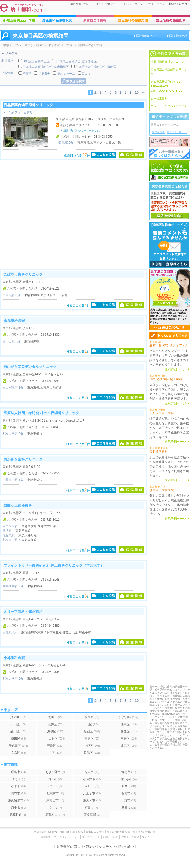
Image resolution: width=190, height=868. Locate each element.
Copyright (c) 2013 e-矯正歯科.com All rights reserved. (95, 855)
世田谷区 (55, 738)
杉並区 (129, 731)
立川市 (92, 786)
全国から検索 (33, 45)
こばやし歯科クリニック (23, 274)
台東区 (92, 738)
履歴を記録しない (177, 132)
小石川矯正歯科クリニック (167, 62)
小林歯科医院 (14, 658)
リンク (146, 837)
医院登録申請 (178, 36)
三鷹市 (129, 808)
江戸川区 (129, 717)
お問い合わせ (110, 837)
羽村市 (129, 793)
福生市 (55, 808)
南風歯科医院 (14, 320)
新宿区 (92, 731)
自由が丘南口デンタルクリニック (30, 367)
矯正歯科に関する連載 (171, 20)
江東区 (129, 724)
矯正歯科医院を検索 (72, 832)
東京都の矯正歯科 (60, 45)
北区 (92, 724)
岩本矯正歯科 (159, 98)
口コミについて (105, 4)
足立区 (18, 717)
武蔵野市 (18, 815)
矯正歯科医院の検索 (57, 20)
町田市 (92, 808)
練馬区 (129, 746)
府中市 (18, 808)
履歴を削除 (158, 132)
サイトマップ (157, 4)
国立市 (55, 779)
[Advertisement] (48, 214)
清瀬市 (18, 779)
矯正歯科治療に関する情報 (133, 20)
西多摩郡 (92, 815)
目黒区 (92, 753)
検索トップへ (12, 45)
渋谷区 (55, 731)
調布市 (18, 793)
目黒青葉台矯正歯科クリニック (28, 105)
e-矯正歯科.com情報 (46, 832)
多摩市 (129, 786)
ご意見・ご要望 (130, 837)
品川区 (18, 731)
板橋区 (92, 717)
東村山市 (55, 800)
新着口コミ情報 (95, 832)
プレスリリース (91, 837)
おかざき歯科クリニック (23, 459)
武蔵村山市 (55, 815)
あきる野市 (55, 772)
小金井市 (92, 779)
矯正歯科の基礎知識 (118, 832)
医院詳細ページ (175, 369)
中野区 (92, 746)
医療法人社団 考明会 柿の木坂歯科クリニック (41, 413)
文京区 (18, 753)
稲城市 (92, 772)
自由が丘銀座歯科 (18, 505)
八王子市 (92, 793)
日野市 (129, 800)
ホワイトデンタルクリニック (169, 106)
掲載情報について (81, 4)
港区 (55, 753)
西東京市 (55, 793)
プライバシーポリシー (131, 4)
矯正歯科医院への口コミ (95, 20)
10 (137, 92)
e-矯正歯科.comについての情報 (19, 20)
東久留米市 (18, 800)
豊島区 (55, 746)
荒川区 (55, 717)
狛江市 (55, 786)
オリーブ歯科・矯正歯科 (23, 612)
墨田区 (18, 738)
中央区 (129, 738)
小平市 (18, 786)
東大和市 (92, 800)
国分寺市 (129, 779)
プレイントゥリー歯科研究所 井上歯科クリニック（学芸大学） (54, 565)
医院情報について (148, 36)
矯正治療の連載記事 (144, 832)
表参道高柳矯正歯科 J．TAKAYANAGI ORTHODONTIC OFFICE (167, 86)
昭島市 (18, 772)
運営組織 (46, 837)
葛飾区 (55, 724)
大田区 (18, 724)
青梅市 (129, 772)
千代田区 (18, 746)
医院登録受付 (179, 4)
